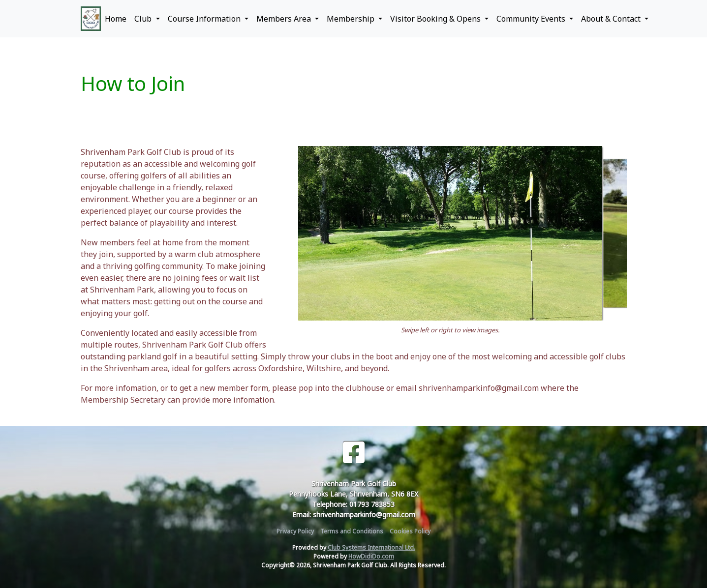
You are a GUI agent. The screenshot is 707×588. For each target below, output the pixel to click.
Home (116, 19)
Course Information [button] (205, 19)
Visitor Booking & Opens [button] (436, 19)
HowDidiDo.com (371, 556)
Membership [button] (352, 19)
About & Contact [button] (612, 19)
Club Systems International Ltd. (371, 547)
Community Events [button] (532, 19)
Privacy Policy (295, 531)
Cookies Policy (410, 531)
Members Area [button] (285, 19)
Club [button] (144, 19)
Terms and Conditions (352, 531)
